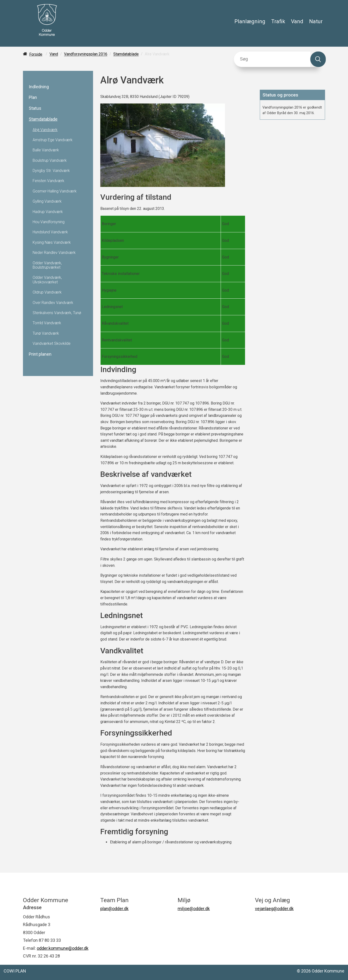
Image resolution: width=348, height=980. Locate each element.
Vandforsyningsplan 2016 (86, 54)
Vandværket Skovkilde (52, 344)
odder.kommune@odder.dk (63, 948)
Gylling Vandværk (47, 201)
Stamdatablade (126, 54)
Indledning (39, 87)
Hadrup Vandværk (48, 212)
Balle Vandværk (46, 150)
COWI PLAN (15, 971)
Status (35, 108)
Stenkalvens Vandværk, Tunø (57, 313)
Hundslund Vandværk (50, 232)
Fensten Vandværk (48, 181)
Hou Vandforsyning (49, 222)
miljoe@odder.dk (194, 909)
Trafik (278, 21)
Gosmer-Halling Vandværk (55, 191)
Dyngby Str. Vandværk (51, 171)
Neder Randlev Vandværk (54, 253)
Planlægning (250, 21)
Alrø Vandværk (45, 130)
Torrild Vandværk (47, 323)
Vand (297, 21)
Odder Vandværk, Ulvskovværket (47, 280)
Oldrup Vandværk (47, 292)
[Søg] (272, 59)
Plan (33, 97)
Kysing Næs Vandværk (52, 243)
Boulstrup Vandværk (50, 161)
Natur (316, 21)
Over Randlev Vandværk (53, 303)
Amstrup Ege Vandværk (53, 140)
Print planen (40, 354)
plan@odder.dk (114, 909)
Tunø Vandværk (46, 333)
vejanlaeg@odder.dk (274, 909)
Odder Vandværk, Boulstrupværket (47, 265)
